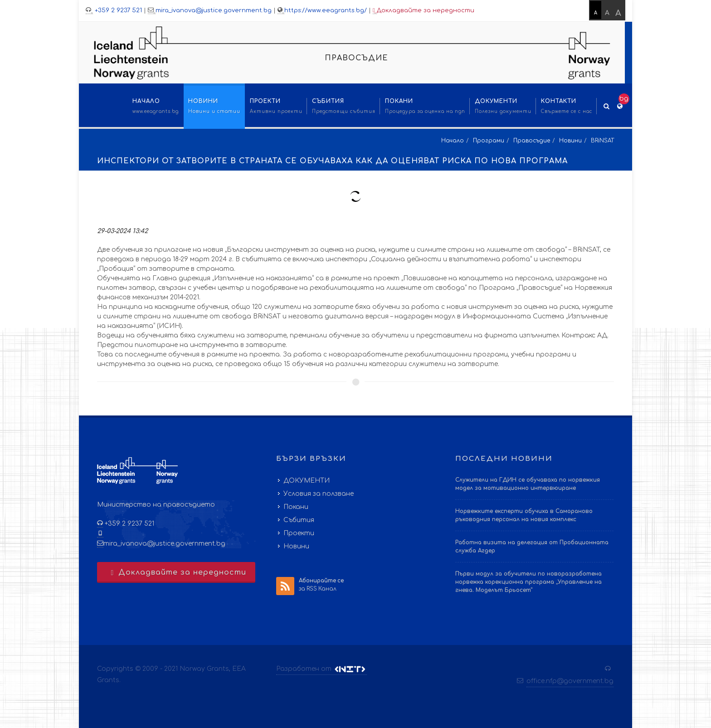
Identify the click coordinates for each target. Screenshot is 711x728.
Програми (489, 141)
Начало (453, 141)
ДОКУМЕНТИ (307, 481)
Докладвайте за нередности (424, 11)
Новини (570, 141)
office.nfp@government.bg (570, 681)
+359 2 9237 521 (117, 10)
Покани (296, 507)
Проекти (299, 533)
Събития (299, 520)
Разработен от (321, 669)
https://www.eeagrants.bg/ (326, 10)
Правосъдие (532, 141)
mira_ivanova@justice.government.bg (214, 10)
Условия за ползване (319, 494)
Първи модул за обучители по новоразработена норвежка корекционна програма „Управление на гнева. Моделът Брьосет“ (528, 582)
